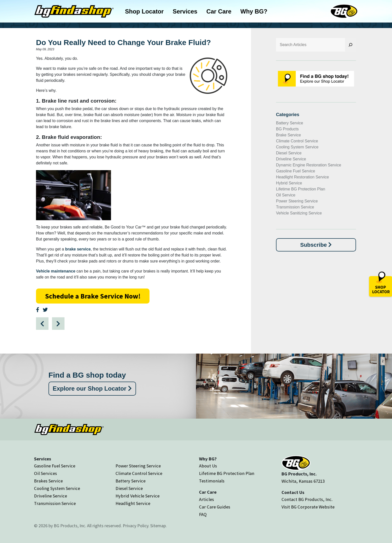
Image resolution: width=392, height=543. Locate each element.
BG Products (287, 129)
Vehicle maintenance (56, 271)
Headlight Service (133, 503)
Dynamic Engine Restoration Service (309, 165)
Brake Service (288, 135)
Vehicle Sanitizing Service (299, 213)
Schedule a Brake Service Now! (93, 296)
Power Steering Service (297, 201)
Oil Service (286, 195)
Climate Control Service (297, 141)
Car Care (219, 11)
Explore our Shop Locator (92, 388)
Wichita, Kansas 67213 (303, 481)
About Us (208, 466)
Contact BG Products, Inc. (307, 499)
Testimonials (212, 481)
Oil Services (45, 473)
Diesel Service (289, 153)
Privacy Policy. (136, 526)
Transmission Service (295, 207)
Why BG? (254, 11)
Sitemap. (158, 526)
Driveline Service (291, 159)
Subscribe (316, 245)
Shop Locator (144, 11)
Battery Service (289, 123)
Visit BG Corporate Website (308, 507)
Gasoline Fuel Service (296, 171)
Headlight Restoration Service (302, 177)
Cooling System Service (297, 147)
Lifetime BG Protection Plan (301, 189)
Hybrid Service (289, 183)
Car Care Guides (215, 507)
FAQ (203, 514)
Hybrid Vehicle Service (137, 496)
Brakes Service (48, 481)
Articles (206, 499)
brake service (78, 249)
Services (185, 11)
